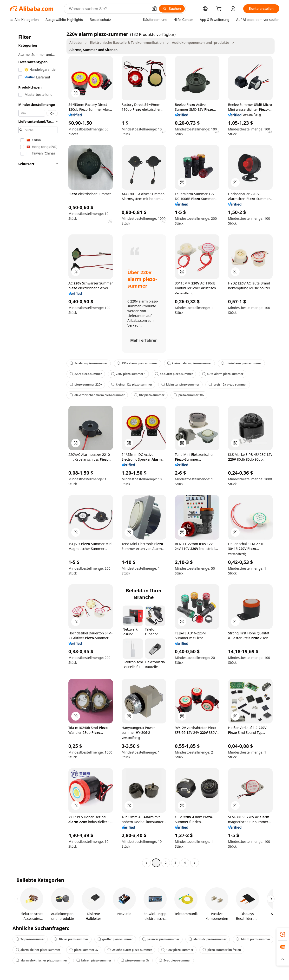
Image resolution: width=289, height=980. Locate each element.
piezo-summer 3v (84, 950)
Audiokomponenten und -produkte (201, 42)
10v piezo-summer (149, 395)
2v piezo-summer (30, 939)
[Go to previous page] (146, 863)
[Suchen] (172, 9)
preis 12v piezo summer (228, 384)
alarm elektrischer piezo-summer (41, 960)
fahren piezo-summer (94, 960)
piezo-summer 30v (189, 395)
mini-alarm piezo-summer (241, 363)
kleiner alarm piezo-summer (189, 363)
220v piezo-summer (86, 374)
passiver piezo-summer (161, 939)
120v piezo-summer (177, 950)
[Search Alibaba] (108, 9)
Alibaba (76, 42)
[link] (283, 934)
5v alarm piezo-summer (89, 363)
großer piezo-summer (115, 939)
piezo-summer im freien (222, 950)
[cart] (220, 9)
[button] (154, 9)
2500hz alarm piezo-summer (130, 950)
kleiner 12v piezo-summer (132, 384)
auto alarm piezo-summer (223, 374)
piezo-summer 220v (86, 384)
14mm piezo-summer (253, 939)
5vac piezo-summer (175, 960)
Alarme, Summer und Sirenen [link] (93, 50)
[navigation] (37, 449)
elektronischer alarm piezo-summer (97, 395)
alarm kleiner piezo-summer (38, 950)
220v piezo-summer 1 (128, 374)
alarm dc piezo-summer (208, 939)
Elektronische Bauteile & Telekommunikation (127, 42)
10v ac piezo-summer (71, 939)
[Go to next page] (195, 863)
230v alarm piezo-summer (137, 363)
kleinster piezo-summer (180, 384)
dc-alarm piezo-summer (174, 374)
